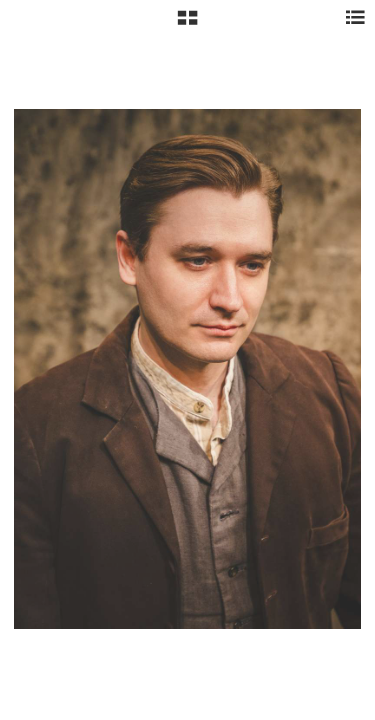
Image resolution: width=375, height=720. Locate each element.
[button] (187, 25)
